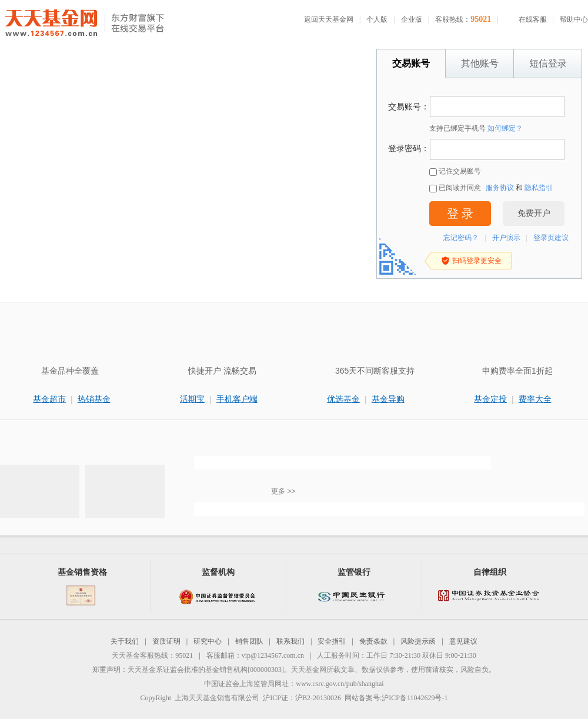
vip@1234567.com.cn (273, 655)
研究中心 (208, 641)
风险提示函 (418, 641)
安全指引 (332, 641)
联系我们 (290, 641)
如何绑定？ (505, 128)
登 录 (460, 214)
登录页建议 (551, 238)
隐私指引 (539, 188)
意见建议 (463, 641)
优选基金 (343, 399)
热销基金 (94, 399)
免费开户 (534, 213)
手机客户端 (237, 399)
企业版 (412, 19)
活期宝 (192, 399)
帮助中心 (574, 19)
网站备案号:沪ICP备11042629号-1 (396, 698)
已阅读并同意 (455, 188)
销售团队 (249, 641)
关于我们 (125, 641)
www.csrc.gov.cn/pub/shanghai (340, 684)
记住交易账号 (455, 172)
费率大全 (535, 399)
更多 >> (283, 491)
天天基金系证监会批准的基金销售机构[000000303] (206, 670)
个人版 (377, 19)
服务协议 (500, 188)
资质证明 (166, 641)
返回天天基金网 (329, 19)
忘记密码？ (461, 238)
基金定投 (490, 399)
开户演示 (506, 238)
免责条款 (373, 641)
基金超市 (49, 399)
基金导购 (388, 399)
